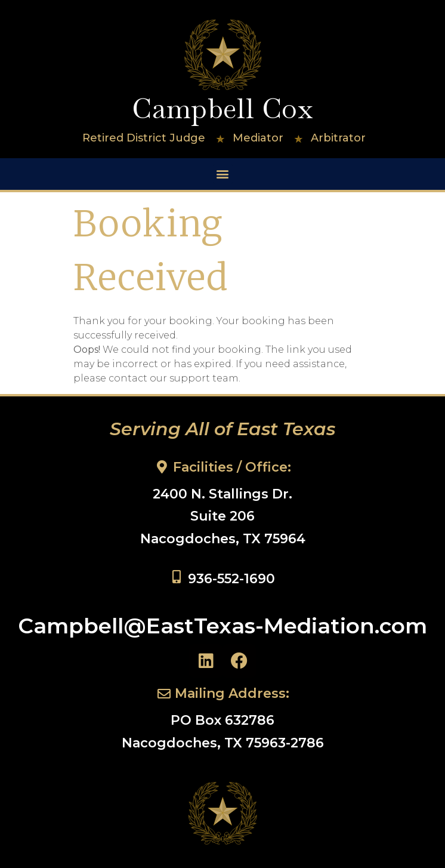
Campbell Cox (222, 108)
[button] (223, 174)
